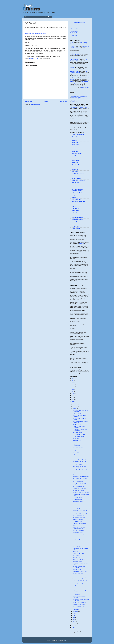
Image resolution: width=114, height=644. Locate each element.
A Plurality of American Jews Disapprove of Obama (79, 528)
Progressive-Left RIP (77, 465)
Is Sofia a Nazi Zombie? (78, 521)
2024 (73, 380)
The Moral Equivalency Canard (77, 99)
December (75, 405)
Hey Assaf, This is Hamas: (78, 490)
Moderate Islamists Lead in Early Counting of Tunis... (80, 462)
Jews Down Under (74, 30)
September (75, 612)
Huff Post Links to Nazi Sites (79, 435)
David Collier (75, 172)
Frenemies (73, 101)
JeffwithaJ (72, 82)
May (74, 617)
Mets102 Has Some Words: (79, 559)
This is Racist (75, 442)
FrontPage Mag (75, 183)
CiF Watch (74, 167)
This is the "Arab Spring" (78, 482)
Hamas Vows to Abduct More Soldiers (81, 477)
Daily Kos (81, 244)
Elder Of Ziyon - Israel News (78, 180)
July (74, 614)
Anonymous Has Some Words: (79, 489)
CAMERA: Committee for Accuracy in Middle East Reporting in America (80, 157)
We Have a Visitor (76, 557)
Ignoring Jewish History (76, 100)
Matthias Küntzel (76, 213)
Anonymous (73, 46)
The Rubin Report (76, 226)
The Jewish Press (74, 31)
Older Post (64, 102)
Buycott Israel (75, 151)
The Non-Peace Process (80, 22)
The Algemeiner (74, 36)
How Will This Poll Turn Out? (79, 554)
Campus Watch (73, 37)
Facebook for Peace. (77, 561)
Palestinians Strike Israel (78, 433)
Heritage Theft (47, 17)
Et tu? (74, 545)
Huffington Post (73, 245)
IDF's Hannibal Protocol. (78, 509)
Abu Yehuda (74, 137)
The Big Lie (75, 473)
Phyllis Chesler (75, 215)
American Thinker (74, 33)
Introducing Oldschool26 (78, 573)
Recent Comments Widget (85, 88)
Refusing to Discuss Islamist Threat (79, 95)
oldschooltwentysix (74, 59)
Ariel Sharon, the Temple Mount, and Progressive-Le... (81, 594)
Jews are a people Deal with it (79, 602)
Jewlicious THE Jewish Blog (78, 202)
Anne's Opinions (76, 142)
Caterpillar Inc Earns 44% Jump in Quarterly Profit (80, 467)
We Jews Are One (76, 547)
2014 (73, 397)
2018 (73, 390)
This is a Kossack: (77, 556)
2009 (73, 627)
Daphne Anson (75, 169)
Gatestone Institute (76, 185)
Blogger (65, 640)
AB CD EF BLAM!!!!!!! (77, 497)
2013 (73, 399)
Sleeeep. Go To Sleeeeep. (78, 575)
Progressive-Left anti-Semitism (79, 523)
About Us (33, 17)
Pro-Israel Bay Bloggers (77, 219)
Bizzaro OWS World (77, 440)
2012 (73, 401)
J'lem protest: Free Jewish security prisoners (36, 34)
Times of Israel (73, 34)
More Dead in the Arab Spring (79, 543)
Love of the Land (76, 208)
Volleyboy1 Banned (77, 569)
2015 (73, 395)
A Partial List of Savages (78, 520)
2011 (73, 403)
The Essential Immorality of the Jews (81, 492)
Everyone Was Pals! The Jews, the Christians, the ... (80, 549)
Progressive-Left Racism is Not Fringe (81, 514)
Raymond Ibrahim (76, 222)
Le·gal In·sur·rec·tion (76, 206)
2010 (73, 625)
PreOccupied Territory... (77, 217)
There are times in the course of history (79, 107)
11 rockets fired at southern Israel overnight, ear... (80, 430)
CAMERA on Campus (77, 154)
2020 (73, 386)
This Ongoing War (76, 228)
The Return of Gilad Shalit (78, 530)
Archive (39, 17)
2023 (73, 382)
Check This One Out (77, 413)
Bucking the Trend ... (76, 149)
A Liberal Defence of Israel (78, 135)
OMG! (74, 525)
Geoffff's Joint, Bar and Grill (78, 187)
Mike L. (72, 42)
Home (26, 17)
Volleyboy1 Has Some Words (79, 579)
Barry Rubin (74, 147)
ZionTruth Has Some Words (79, 518)
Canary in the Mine (76, 160)
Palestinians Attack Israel (78, 447)
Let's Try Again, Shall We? (78, 532)
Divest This (74, 176)
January (75, 623)
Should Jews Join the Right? (79, 534)
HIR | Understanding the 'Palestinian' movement (77, 190)
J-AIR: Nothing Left (76, 199)
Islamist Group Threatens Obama (80, 571)
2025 (73, 378)
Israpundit (74, 197)
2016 (73, 394)
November (75, 407)
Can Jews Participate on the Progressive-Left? (79, 567)
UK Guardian (84, 245)
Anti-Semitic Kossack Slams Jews (80, 460)
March (74, 621)
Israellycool (74, 195)
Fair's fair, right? (76, 438)
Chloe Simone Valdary (77, 165)
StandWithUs (75, 224)
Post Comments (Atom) (36, 105)
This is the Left (76, 452)
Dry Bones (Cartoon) (76, 178)
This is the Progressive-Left (79, 487)
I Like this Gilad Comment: (78, 501)
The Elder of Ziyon (74, 29)
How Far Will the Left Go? (78, 436)
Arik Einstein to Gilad (77, 499)
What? (74, 475)
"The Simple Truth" (77, 505)
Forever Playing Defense (76, 98)
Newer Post (28, 102)
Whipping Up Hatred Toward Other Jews (79, 96)
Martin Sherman (75, 211)
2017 (73, 392)
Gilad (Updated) (76, 503)
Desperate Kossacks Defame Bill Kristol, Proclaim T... (80, 511)
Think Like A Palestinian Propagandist (81, 458)
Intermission (75, 552)
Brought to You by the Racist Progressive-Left (79, 584)
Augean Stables (75, 145)
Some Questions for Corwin (79, 604)
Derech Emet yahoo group (78, 174)
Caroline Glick (75, 163)
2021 (73, 384)
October (75, 409)
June (74, 615)
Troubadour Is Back (77, 425)
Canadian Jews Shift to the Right (80, 577)
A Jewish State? (76, 536)
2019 (73, 388)
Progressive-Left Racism (78, 454)
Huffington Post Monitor (77, 193)
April (74, 619)
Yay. (73, 456)
